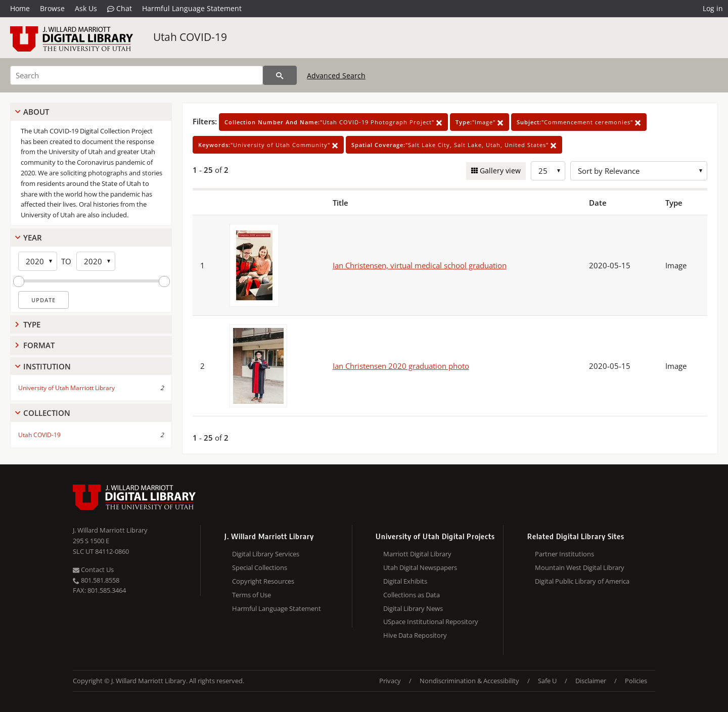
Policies (636, 681)
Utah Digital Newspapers (420, 567)
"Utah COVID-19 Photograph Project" (333, 122)
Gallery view (499, 171)
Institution (47, 366)
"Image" (480, 122)
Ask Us (86, 8)
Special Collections (260, 567)
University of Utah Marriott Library (66, 388)
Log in (713, 8)
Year (33, 238)
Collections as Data (412, 595)
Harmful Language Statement (192, 8)
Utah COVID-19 (190, 37)
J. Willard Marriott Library (110, 530)
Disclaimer (591, 681)
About (36, 112)
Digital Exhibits (405, 581)
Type (32, 324)
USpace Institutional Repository (431, 622)
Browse (52, 8)
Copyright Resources (263, 581)
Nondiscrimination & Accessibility (469, 681)
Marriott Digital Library (417, 554)
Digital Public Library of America (582, 581)
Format (39, 345)
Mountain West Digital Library (580, 567)
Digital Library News (413, 608)
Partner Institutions (564, 554)
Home (20, 8)
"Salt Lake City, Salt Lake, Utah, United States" (454, 145)
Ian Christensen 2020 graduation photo (401, 366)
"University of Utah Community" (268, 145)
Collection (47, 413)
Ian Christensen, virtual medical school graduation (420, 265)
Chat (120, 9)
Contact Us (93, 569)
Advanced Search (336, 76)
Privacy (390, 681)
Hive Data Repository (415, 635)
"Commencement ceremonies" (579, 122)
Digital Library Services (266, 554)
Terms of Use (252, 595)
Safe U (547, 681)
